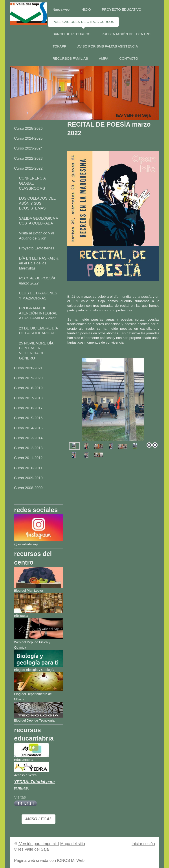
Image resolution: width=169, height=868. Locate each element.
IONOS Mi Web (71, 861)
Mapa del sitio (73, 844)
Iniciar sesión (143, 844)
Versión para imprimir (36, 844)
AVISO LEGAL (39, 819)
